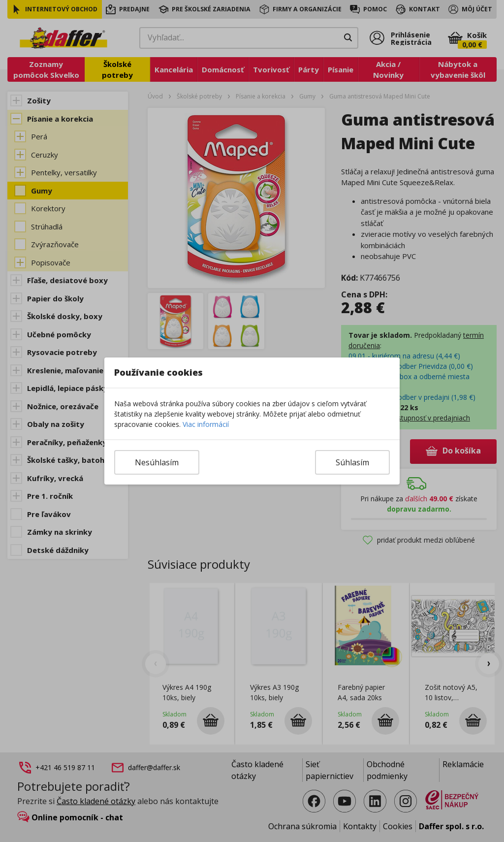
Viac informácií (206, 424)
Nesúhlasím (157, 462)
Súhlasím (352, 462)
